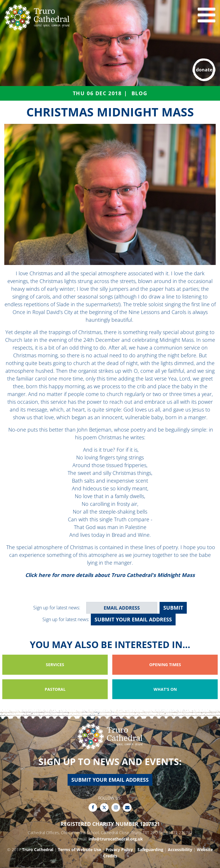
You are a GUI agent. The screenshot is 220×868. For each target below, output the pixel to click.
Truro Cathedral (38, 850)
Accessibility (180, 850)
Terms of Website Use (79, 850)
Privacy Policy (119, 850)
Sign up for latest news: (57, 608)
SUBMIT (173, 608)
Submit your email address (133, 619)
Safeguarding (150, 850)
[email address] (122, 608)
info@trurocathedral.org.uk (116, 839)
